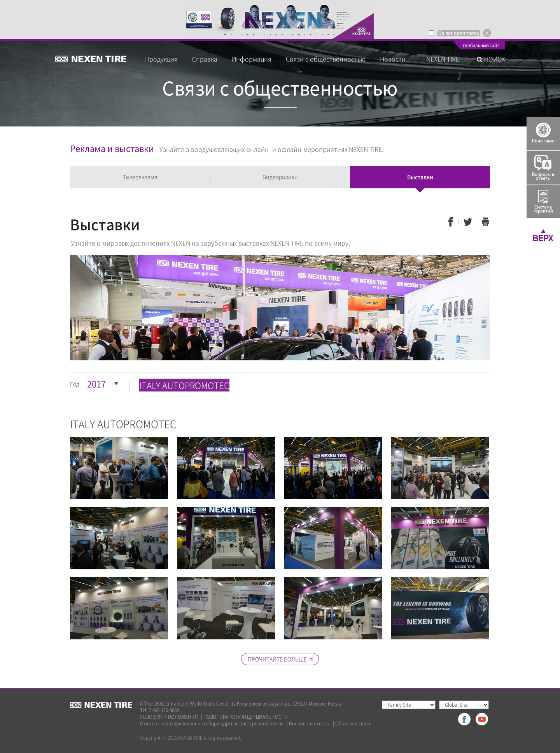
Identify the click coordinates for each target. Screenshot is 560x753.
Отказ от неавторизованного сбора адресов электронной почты (212, 724)
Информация (252, 59)
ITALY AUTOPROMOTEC (184, 385)
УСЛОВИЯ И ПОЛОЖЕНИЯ (169, 717)
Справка (205, 59)
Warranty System (543, 201)
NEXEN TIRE (443, 59)
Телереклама (140, 177)
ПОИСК (491, 59)
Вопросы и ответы (309, 724)
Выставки (420, 177)
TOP (543, 235)
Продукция (161, 59)
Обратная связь (353, 724)
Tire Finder (543, 133)
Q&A (543, 167)
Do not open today (459, 33)
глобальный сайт (481, 46)
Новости (396, 59)
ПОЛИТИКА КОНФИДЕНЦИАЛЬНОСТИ (246, 717)
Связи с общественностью (326, 59)
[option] (280, 19)
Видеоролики (280, 177)
